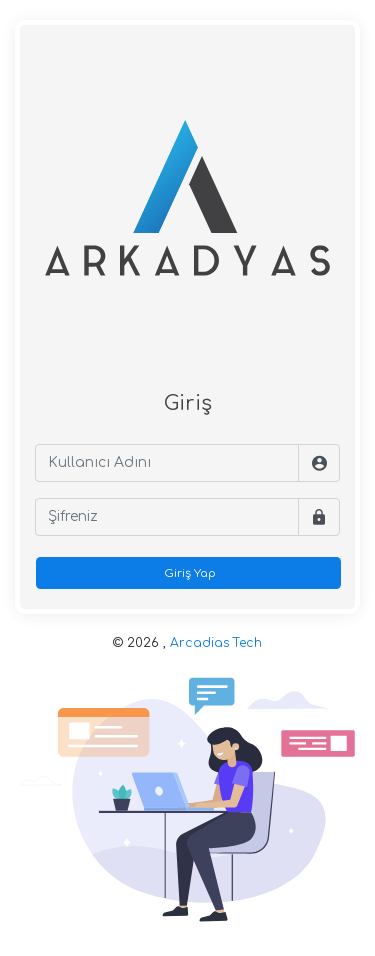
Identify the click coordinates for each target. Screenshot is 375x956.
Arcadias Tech (216, 643)
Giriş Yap (188, 573)
